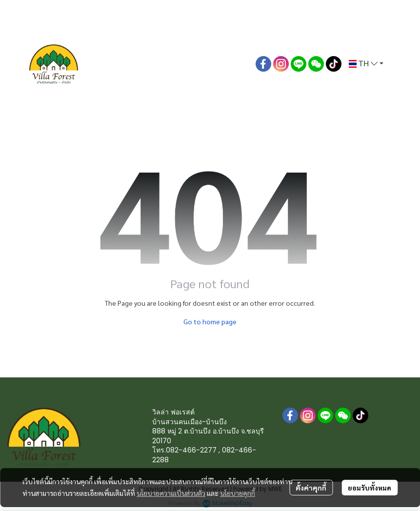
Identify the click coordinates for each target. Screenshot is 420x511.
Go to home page (210, 321)
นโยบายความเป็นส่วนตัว (171, 493)
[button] (366, 64)
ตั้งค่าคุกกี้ (311, 488)
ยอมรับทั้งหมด (370, 488)
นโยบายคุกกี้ (238, 493)
